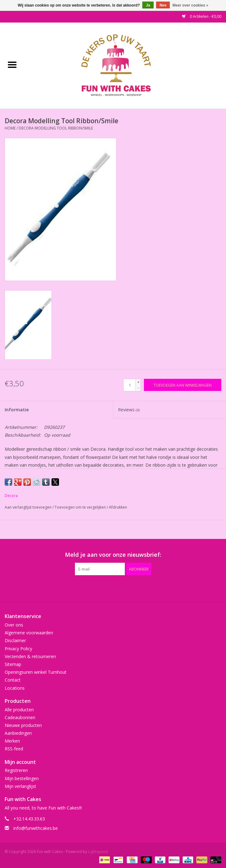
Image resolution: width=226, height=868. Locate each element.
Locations (15, 688)
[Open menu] (12, 64)
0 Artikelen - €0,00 (202, 16)
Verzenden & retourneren (30, 656)
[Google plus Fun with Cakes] (102, 588)
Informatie (17, 410)
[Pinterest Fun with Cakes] (113, 588)
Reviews (129, 410)
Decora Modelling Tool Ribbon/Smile (56, 128)
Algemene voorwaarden (29, 633)
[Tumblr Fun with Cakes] (135, 588)
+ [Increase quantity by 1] (138, 382)
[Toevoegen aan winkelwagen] (183, 385)
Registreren (16, 770)
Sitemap (13, 664)
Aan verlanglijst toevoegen (29, 507)
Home (10, 128)
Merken (12, 741)
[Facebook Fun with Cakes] (79, 588)
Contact (13, 680)
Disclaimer (15, 640)
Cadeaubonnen (20, 717)
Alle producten (19, 710)
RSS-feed (14, 749)
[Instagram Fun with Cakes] (147, 588)
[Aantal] (130, 385)
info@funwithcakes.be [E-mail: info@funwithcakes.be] (36, 828)
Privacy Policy (18, 649)
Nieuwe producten (23, 725)
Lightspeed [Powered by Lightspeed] (98, 852)
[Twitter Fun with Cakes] (91, 588)
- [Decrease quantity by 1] (138, 388)
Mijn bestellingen (22, 778)
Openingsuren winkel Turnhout (36, 672)
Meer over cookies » (191, 5)
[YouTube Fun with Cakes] (124, 588)
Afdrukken (118, 507)
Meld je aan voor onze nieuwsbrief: (113, 555)
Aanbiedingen (18, 733)
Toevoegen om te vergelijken (81, 507)
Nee (163, 5)
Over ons (14, 625)
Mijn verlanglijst (20, 786)
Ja (148, 5)
